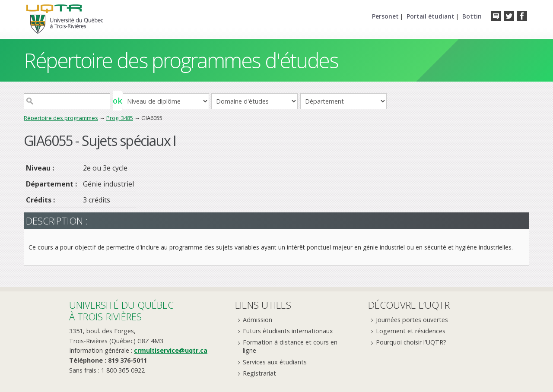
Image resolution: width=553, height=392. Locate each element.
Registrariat (259, 373)
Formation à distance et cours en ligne (290, 346)
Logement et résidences (411, 331)
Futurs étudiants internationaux (288, 331)
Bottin (472, 16)
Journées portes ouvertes (412, 320)
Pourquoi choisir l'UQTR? (411, 342)
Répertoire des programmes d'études (181, 60)
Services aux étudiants (275, 362)
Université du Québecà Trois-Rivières (121, 311)
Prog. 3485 (120, 118)
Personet (385, 16)
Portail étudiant (431, 16)
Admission (257, 320)
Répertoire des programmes (61, 118)
